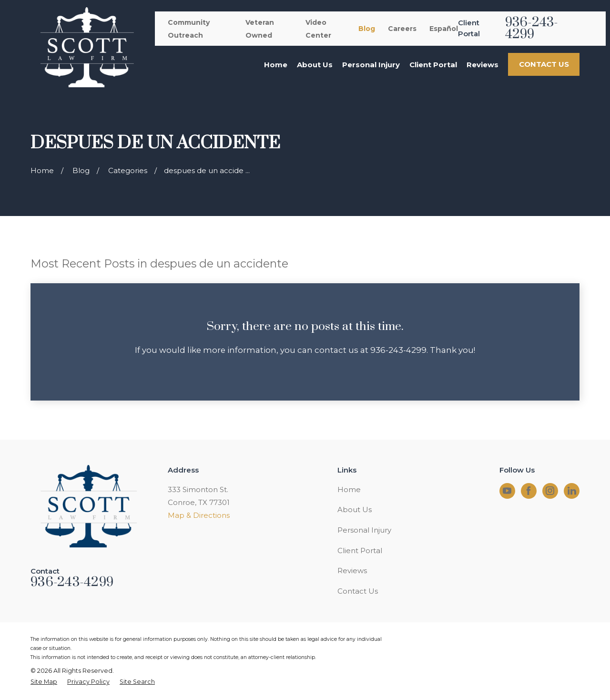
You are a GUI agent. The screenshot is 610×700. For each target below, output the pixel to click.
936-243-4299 (532, 29)
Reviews (352, 571)
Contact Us (358, 591)
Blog (367, 29)
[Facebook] (529, 491)
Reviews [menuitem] (483, 65)
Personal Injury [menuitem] (371, 65)
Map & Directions (199, 515)
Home (349, 489)
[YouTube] (507, 491)
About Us (355, 510)
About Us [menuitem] (315, 65)
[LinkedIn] (572, 491)
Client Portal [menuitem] (433, 65)
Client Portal (360, 551)
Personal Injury (364, 530)
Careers (402, 29)
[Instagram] (550, 491)
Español (444, 29)
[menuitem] (44, 682)
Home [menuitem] (276, 65)
